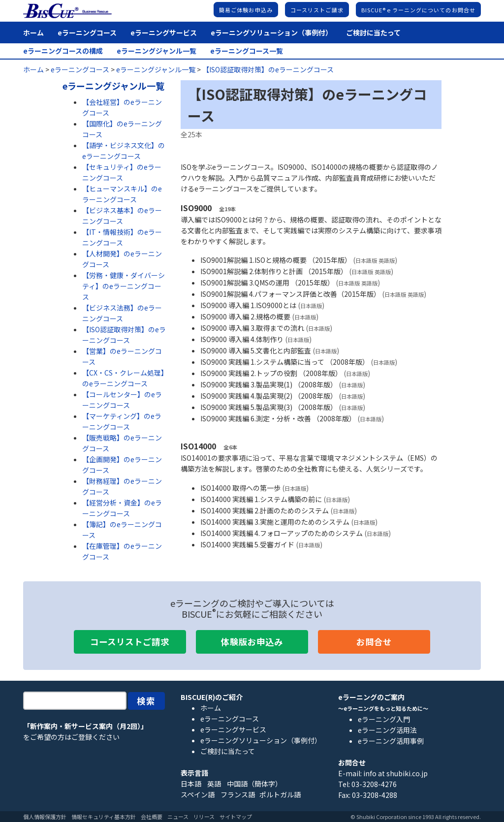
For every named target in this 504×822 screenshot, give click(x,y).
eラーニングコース (87, 32)
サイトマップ (236, 817)
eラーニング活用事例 (391, 741)
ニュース (178, 817)
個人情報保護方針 (45, 817)
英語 (214, 784)
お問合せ (374, 642)
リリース (204, 817)
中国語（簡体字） (254, 784)
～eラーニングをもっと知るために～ (383, 708)
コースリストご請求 (317, 10)
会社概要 (152, 817)
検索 (147, 701)
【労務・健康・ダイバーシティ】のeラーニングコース (124, 286)
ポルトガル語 (280, 794)
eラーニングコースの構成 (63, 51)
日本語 (191, 784)
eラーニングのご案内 (371, 697)
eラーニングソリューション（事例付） (271, 32)
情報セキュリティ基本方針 (104, 817)
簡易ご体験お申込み (246, 10)
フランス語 (238, 794)
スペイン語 (198, 794)
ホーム (33, 32)
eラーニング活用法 (387, 730)
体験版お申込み (252, 642)
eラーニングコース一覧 (247, 51)
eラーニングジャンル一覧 (157, 51)
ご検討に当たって (373, 32)
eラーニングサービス (164, 32)
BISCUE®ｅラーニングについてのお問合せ (418, 10)
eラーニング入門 (384, 719)
